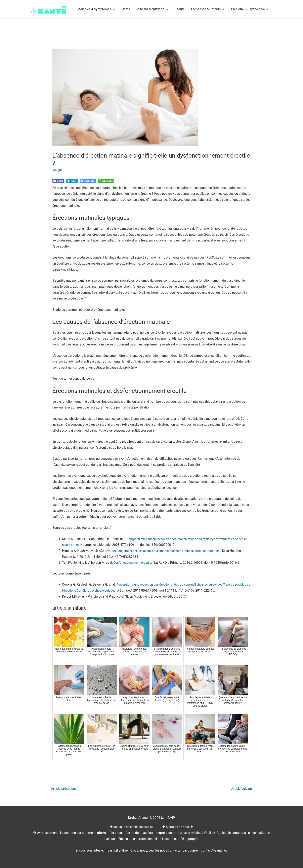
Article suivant (243, 789)
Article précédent (62, 789)
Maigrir (57, 170)
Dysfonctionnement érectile (133, 563)
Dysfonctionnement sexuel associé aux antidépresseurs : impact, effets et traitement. (166, 551)
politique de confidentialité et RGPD (137, 827)
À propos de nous (179, 827)
